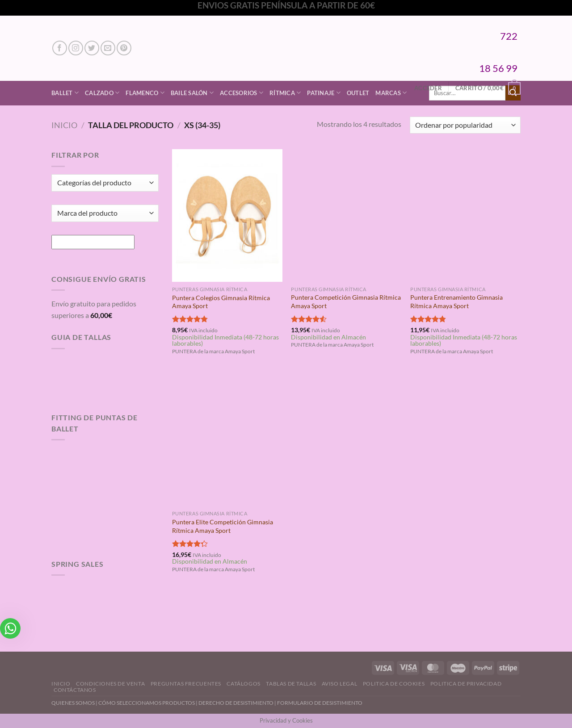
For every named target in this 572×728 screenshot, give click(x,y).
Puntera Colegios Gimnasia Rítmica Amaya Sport (221, 302)
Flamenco (145, 93)
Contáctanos (75, 690)
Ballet (65, 93)
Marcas (391, 93)
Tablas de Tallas (291, 684)
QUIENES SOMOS (73, 703)
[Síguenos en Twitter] (92, 48)
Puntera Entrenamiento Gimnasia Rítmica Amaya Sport (456, 301)
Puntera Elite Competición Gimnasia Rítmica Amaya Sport (223, 526)
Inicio (64, 125)
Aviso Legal (340, 684)
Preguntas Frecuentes (186, 684)
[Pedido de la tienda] (465, 125)
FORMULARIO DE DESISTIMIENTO (320, 703)
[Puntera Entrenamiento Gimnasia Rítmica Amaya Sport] (465, 215)
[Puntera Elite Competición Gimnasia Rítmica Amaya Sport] (227, 440)
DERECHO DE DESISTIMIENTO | (238, 703)
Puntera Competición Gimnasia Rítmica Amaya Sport (346, 301)
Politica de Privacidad (466, 684)
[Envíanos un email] (108, 48)
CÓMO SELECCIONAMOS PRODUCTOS (147, 703)
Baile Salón (192, 93)
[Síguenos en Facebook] (60, 48)
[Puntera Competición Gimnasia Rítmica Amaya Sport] (346, 215)
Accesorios (242, 93)
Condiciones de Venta (110, 684)
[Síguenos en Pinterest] (124, 48)
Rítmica (285, 93)
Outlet (358, 93)
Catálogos (244, 684)
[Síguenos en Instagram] (76, 48)
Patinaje (324, 93)
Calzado (102, 93)
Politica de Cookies (394, 684)
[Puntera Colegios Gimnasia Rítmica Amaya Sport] (227, 215)
